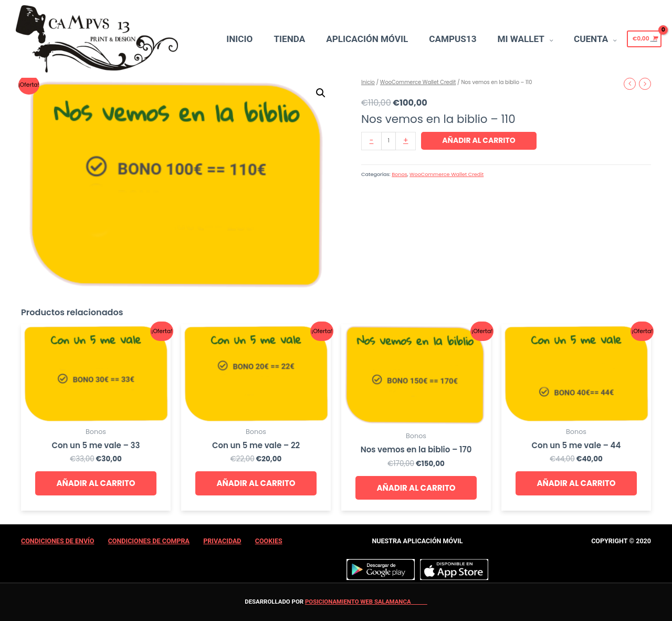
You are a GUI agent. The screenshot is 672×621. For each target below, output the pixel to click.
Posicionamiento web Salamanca (358, 602)
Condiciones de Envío (57, 541)
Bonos (399, 174)
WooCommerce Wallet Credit (418, 82)
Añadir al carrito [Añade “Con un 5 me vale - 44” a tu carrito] (576, 483)
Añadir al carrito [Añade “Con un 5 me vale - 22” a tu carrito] (256, 483)
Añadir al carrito (479, 140)
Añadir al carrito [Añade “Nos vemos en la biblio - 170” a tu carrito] (416, 488)
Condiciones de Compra (149, 541)
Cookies (269, 541)
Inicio (368, 82)
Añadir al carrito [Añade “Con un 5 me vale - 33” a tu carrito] (96, 483)
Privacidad (222, 541)
